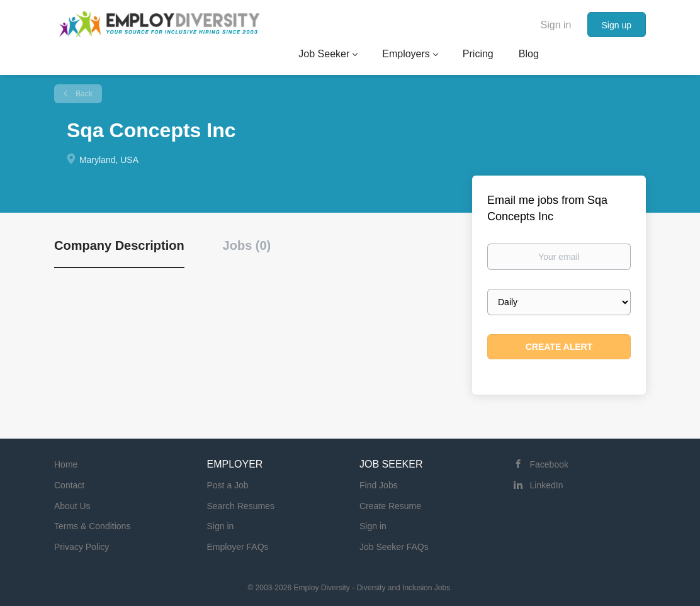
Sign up (617, 25)
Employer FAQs (238, 547)
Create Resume (390, 506)
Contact (69, 485)
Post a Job (228, 485)
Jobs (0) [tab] (247, 245)
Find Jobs (379, 485)
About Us (72, 506)
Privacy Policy (82, 547)
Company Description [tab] (119, 245)
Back (83, 94)
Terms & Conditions (92, 526)
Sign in (556, 25)
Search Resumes (241, 506)
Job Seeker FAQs (394, 547)
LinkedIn (547, 485)
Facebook (549, 464)
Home (66, 464)
